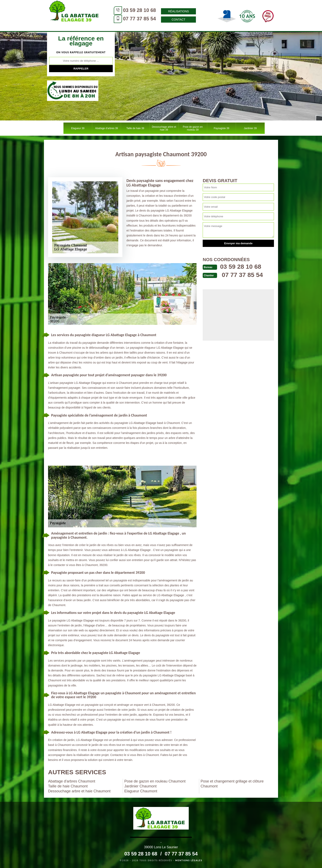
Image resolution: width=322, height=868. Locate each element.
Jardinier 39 (250, 128)
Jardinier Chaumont (140, 786)
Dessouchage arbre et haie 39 (164, 128)
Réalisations (179, 11)
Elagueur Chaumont (141, 791)
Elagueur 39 (78, 128)
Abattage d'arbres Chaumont (72, 781)
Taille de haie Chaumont (68, 786)
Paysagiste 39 (221, 128)
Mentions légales (189, 860)
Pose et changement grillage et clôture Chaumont (232, 784)
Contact (179, 20)
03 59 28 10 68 (139, 10)
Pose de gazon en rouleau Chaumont (155, 781)
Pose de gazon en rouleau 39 (193, 128)
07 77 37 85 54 (139, 19)
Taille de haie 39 (135, 128)
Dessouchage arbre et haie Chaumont (79, 791)
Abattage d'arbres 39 (106, 128)
